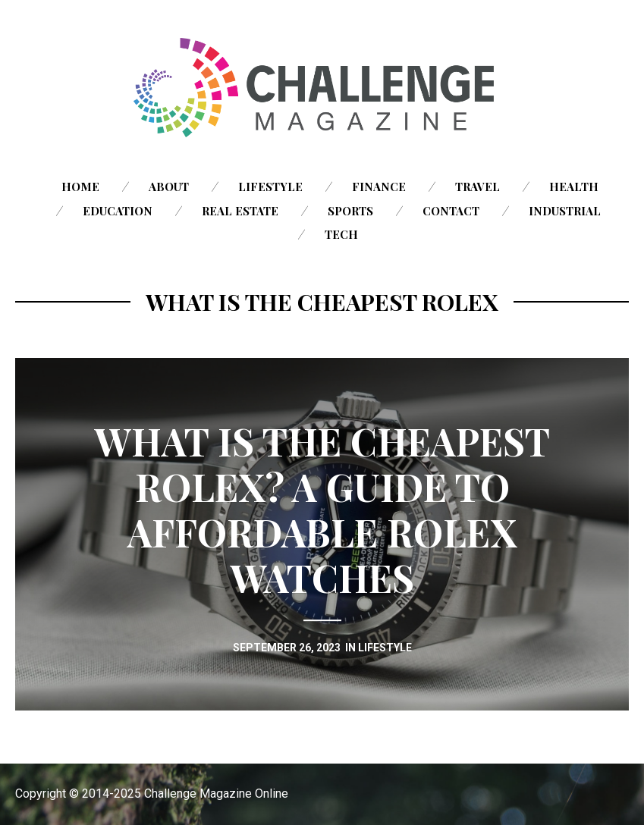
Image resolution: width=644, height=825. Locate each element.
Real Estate (240, 211)
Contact (451, 211)
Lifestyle (270, 187)
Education (118, 211)
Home (80, 187)
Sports (350, 211)
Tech (341, 234)
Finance (379, 187)
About (169, 187)
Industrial (565, 211)
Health (574, 187)
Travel (478, 187)
